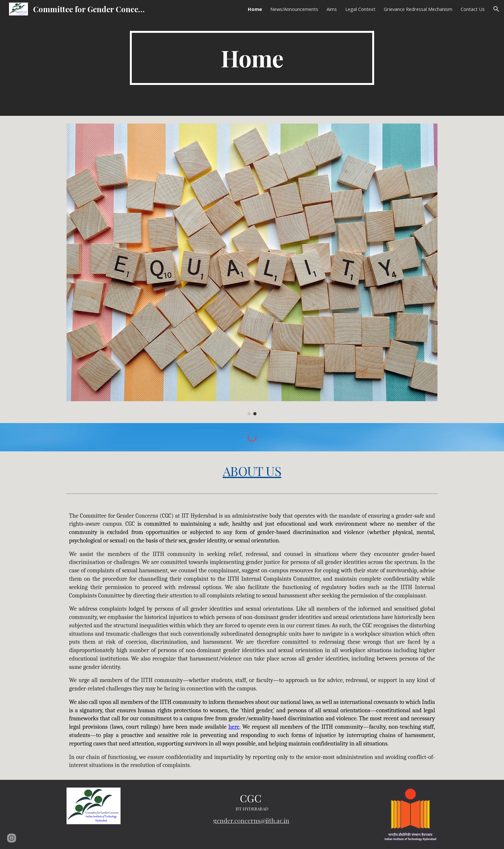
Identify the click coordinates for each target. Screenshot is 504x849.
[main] (252, 58)
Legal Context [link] (360, 9)
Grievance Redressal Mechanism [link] (418, 9)
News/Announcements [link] (294, 9)
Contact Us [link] (473, 9)
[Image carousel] (252, 269)
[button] (496, 9)
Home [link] (255, 9)
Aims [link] (332, 9)
